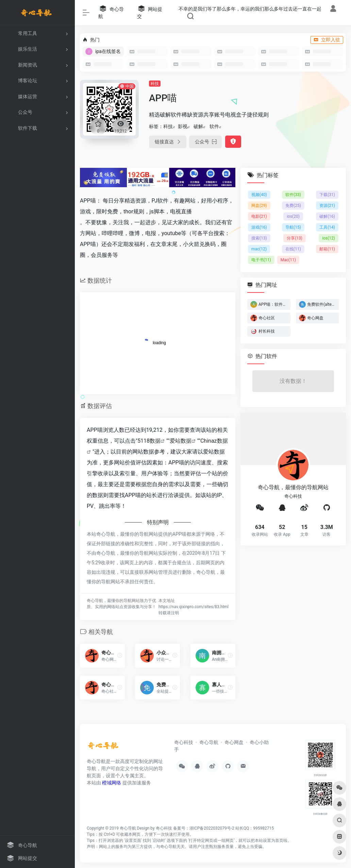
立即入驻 (327, 40)
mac (259, 249)
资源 (327, 206)
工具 (327, 227)
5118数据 (149, 441)
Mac (288, 260)
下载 (327, 195)
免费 (293, 206)
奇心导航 (209, 742)
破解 (198, 126)
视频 (259, 195)
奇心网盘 (234, 742)
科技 (155, 84)
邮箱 (327, 249)
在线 (293, 249)
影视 (183, 126)
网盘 (259, 206)
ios (293, 216)
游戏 (259, 227)
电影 (259, 216)
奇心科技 (184, 742)
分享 (295, 238)
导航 (293, 227)
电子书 (261, 260)
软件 (214, 126)
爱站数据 (181, 441)
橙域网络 (112, 783)
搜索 (259, 238)
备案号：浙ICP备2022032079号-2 (204, 828)
